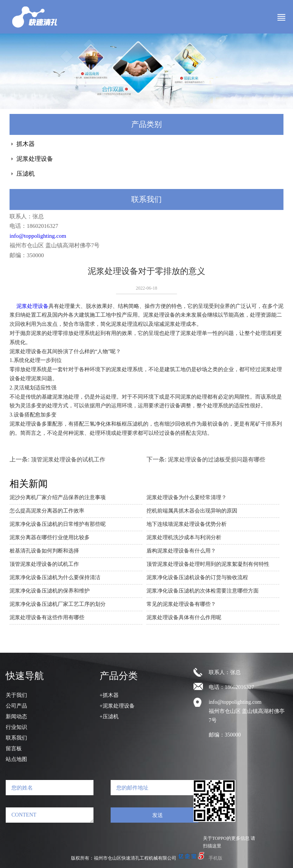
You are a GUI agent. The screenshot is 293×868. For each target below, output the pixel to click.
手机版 (216, 858)
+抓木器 (109, 695)
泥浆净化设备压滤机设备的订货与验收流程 (197, 577)
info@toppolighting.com (38, 236)
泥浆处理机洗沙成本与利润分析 (184, 537)
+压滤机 (109, 717)
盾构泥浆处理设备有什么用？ (181, 551)
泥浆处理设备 (35, 159)
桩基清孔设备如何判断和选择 (44, 551)
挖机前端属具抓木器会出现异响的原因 (192, 511)
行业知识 (16, 727)
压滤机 (26, 174)
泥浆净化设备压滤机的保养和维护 (50, 591)
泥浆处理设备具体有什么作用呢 (184, 617)
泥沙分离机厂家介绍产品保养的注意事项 (58, 497)
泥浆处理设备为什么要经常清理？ (187, 497)
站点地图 (16, 759)
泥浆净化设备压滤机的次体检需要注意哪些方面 (203, 591)
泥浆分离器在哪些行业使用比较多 (50, 537)
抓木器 (26, 144)
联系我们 (16, 738)
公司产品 (16, 706)
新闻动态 (16, 717)
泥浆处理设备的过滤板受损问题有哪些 (217, 460)
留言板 (14, 749)
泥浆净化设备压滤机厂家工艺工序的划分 (58, 604)
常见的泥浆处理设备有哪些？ (181, 604)
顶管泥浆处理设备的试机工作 (68, 460)
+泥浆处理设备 (117, 706)
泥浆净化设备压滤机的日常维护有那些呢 (58, 524)
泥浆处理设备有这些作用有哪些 (47, 617)
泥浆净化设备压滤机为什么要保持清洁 (55, 577)
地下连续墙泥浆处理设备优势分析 (187, 524)
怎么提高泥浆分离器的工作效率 (47, 511)
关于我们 (16, 695)
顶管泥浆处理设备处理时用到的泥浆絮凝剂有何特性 (208, 564)
